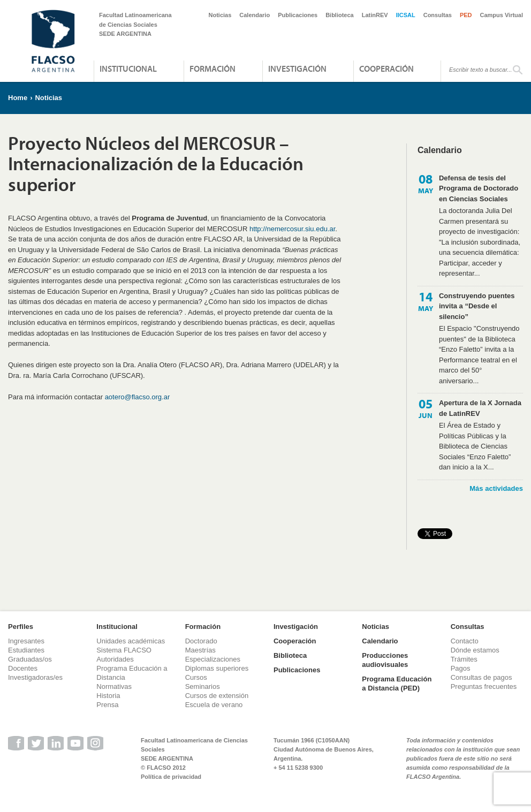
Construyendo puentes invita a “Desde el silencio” (477, 306)
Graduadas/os (30, 659)
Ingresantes (26, 641)
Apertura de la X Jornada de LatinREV (480, 408)
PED (466, 15)
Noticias (220, 15)
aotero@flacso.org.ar (138, 397)
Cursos (196, 677)
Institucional (128, 69)
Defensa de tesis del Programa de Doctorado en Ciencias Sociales (479, 188)
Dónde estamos (475, 650)
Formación (213, 69)
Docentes (23, 668)
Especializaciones (213, 659)
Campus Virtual (502, 15)
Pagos (461, 668)
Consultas (438, 15)
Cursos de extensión (217, 696)
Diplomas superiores (217, 668)
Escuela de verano (214, 705)
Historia (108, 696)
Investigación (297, 69)
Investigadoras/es (35, 677)
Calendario (255, 15)
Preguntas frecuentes (484, 686)
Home (18, 98)
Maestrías (200, 650)
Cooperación (386, 69)
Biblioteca (340, 15)
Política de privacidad (171, 777)
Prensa (107, 705)
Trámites (464, 659)
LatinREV (375, 15)
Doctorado (201, 641)
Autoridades (115, 659)
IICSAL (406, 15)
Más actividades (496, 488)
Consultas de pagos (481, 677)
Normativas (114, 686)
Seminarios (203, 686)
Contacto (465, 641)
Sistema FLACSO (124, 650)
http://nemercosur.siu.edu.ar (292, 229)
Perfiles (21, 627)
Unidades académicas (131, 641)
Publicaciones (298, 15)
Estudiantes (26, 650)
